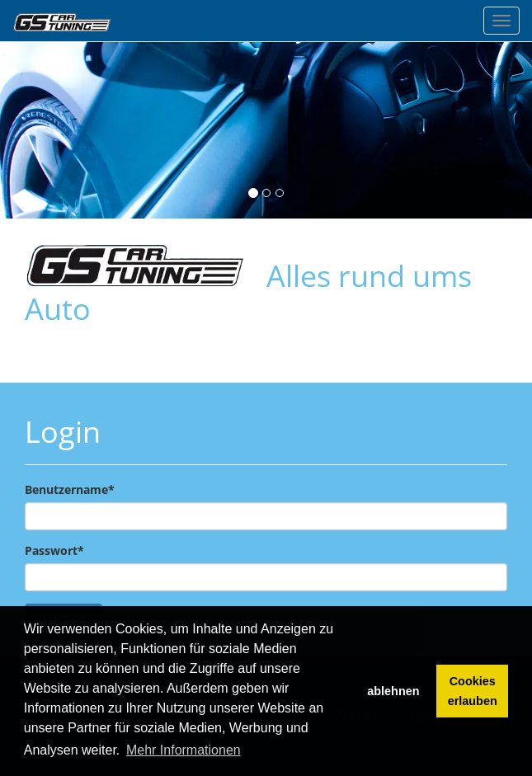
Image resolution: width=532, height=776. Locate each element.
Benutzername (70, 489)
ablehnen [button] (393, 691)
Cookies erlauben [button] (473, 691)
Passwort (54, 550)
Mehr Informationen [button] (184, 750)
